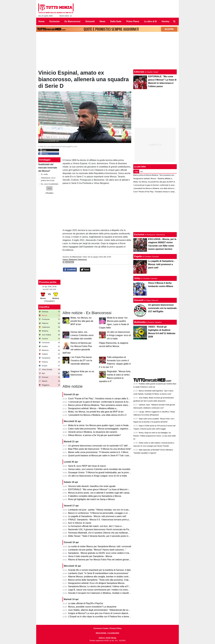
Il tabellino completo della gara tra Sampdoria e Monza (95, 496)
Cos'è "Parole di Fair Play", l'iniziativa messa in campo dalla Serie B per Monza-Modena (111, 399)
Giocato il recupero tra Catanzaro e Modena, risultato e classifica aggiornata (105, 593)
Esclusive (139, 234)
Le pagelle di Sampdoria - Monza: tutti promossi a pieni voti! (97, 516)
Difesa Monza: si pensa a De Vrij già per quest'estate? (94, 435)
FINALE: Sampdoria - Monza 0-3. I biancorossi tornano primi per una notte (104, 520)
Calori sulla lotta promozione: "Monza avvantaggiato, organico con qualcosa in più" (108, 429)
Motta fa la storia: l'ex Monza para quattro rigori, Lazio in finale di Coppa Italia (106, 425)
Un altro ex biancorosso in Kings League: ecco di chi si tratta (119, 335)
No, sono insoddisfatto (50, 184)
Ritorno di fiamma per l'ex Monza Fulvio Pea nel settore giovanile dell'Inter (104, 560)
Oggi (136, 172)
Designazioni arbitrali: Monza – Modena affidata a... (93, 408)
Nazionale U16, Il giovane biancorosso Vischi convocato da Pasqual (101, 529)
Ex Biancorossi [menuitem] (73, 21)
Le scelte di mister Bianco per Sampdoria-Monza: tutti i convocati (100, 546)
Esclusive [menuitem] (55, 21)
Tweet (85, 270)
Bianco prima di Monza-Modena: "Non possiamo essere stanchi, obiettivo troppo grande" (111, 405)
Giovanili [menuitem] (90, 21)
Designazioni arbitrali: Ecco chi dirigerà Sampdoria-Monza (96, 583)
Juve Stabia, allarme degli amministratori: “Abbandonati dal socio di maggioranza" (108, 610)
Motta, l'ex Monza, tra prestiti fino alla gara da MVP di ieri (82, 321)
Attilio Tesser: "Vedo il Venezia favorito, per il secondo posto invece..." (102, 536)
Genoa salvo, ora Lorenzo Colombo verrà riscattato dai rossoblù (82, 335)
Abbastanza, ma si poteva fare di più (48, 179)
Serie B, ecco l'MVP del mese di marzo (87, 466)
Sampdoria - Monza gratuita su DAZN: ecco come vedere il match (100, 553)
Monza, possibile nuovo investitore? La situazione (92, 607)
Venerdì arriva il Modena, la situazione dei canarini (93, 432)
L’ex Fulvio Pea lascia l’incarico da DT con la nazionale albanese (81, 360)
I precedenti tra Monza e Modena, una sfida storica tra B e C (97, 415)
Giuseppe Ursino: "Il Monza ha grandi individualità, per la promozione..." (103, 472)
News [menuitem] (102, 21)
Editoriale (139, 72)
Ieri (142, 172)
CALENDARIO (113, 633)
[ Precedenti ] (49, 301)
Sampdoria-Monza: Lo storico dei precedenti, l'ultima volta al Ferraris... (102, 586)
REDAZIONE (101, 633)
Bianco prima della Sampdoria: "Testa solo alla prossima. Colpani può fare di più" (107, 580)
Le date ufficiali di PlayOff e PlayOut (86, 603)
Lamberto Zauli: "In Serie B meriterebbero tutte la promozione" (98, 573)
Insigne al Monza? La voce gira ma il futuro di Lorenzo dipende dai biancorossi (106, 613)
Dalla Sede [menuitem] (116, 21)
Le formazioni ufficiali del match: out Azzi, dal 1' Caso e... (96, 526)
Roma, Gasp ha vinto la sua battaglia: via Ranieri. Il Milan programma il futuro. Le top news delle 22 (154, 436)
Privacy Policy (116, 628)
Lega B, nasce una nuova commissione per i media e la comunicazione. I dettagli (107, 590)
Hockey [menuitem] (166, 21)
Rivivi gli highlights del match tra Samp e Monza (91, 499)
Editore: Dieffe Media (107, 638)
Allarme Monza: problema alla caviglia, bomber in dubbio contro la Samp (103, 577)
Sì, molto (44, 174)
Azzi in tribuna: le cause (80, 523)
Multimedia (140, 322)
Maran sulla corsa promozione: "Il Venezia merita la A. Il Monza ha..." (102, 452)
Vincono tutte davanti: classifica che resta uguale (92, 486)
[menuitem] (174, 21)
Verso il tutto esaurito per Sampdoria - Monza (90, 556)
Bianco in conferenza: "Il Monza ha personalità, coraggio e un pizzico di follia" (106, 513)
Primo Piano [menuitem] (133, 21)
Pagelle (138, 256)
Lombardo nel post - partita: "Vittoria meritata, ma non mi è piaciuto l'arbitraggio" (107, 510)
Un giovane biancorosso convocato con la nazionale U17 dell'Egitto (101, 446)
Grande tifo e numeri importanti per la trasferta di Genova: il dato (99, 570)
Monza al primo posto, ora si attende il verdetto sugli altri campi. (99, 493)
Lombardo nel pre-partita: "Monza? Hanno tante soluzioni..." (97, 550)
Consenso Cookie (101, 628)
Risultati (49, 193)
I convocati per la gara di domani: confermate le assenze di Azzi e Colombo (105, 402)
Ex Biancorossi (76, 257)
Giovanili (139, 300)
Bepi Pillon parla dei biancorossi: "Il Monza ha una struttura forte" (100, 449)
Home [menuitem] (41, 21)
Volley (137, 278)
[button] (49, 188)
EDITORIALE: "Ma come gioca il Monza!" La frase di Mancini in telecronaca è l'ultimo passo (113, 489)
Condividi (70, 270)
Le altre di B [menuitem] (150, 21)
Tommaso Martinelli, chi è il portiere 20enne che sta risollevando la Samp (104, 533)
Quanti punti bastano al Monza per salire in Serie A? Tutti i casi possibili (103, 456)
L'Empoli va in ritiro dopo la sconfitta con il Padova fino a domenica (101, 617)
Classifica (44, 307)
